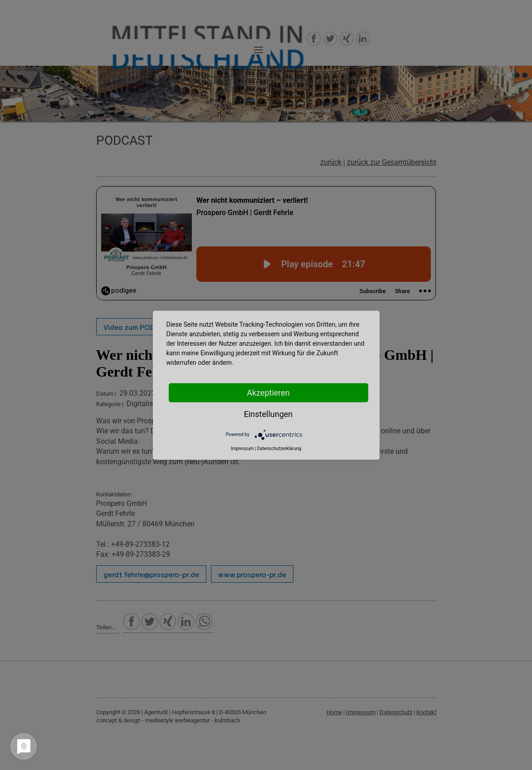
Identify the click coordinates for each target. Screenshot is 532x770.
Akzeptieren (268, 392)
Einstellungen (268, 414)
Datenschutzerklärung (279, 448)
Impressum (242, 448)
